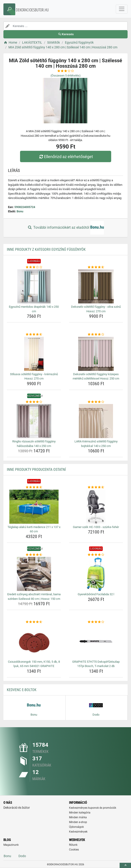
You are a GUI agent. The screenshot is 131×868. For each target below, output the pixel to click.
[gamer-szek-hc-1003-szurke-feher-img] (96, 507)
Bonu (20, 211)
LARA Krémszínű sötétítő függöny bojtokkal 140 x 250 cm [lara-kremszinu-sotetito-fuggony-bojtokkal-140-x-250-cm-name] (96, 444)
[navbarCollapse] (122, 9)
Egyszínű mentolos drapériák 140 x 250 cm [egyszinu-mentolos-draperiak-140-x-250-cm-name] (34, 309)
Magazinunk (11, 845)
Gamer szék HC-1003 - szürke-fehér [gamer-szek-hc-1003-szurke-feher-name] (96, 527)
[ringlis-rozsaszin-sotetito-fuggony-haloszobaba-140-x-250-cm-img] (34, 421)
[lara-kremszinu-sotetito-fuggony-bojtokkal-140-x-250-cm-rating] (96, 402)
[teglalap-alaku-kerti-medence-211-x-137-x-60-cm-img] (34, 507)
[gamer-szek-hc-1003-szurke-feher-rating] (96, 487)
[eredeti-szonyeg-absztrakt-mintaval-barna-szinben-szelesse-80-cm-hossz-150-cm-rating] (34, 555)
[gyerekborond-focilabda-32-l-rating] (96, 555)
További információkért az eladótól (65, 228)
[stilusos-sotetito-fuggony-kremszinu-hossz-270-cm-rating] (34, 335)
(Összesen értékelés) (66, 76)
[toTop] (125, 865)
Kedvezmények (78, 832)
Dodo (22, 856)
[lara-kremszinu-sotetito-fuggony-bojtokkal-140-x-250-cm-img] (96, 421)
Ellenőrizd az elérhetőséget (65, 157)
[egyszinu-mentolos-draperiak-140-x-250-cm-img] (34, 286)
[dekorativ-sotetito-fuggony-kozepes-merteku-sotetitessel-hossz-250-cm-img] (96, 354)
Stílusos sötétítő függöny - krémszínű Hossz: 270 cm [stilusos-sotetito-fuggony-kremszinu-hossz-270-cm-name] (34, 376)
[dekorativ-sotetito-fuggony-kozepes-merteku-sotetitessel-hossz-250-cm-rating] (96, 335)
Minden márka (78, 817)
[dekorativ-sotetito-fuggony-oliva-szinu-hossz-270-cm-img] (96, 286)
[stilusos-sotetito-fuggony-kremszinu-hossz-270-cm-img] (34, 354)
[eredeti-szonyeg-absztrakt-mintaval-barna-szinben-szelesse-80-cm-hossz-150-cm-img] (34, 574)
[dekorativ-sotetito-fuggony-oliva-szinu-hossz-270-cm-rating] (96, 267)
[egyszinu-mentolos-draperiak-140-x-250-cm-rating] (34, 267)
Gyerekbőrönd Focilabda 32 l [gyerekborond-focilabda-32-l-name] (96, 594)
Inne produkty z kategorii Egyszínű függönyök (46, 249)
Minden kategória (80, 813)
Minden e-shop (78, 822)
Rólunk (73, 845)
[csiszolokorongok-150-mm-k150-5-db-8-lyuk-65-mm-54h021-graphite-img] (34, 641)
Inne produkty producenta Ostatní (36, 470)
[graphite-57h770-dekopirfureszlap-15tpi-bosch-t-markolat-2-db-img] (96, 641)
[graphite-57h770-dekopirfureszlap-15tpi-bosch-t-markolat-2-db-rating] (96, 622)
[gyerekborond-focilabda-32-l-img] (96, 574)
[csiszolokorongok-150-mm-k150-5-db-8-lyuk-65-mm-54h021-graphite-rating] (34, 622)
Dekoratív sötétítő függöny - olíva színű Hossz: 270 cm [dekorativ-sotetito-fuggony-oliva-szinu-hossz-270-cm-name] (96, 309)
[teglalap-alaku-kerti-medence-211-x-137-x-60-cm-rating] (34, 487)
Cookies (74, 850)
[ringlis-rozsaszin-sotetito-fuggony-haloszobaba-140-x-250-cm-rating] (34, 402)
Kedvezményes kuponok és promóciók (93, 808)
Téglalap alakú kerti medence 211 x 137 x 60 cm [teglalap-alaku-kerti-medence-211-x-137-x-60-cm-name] (34, 529)
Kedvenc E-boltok (22, 690)
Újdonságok (76, 827)
